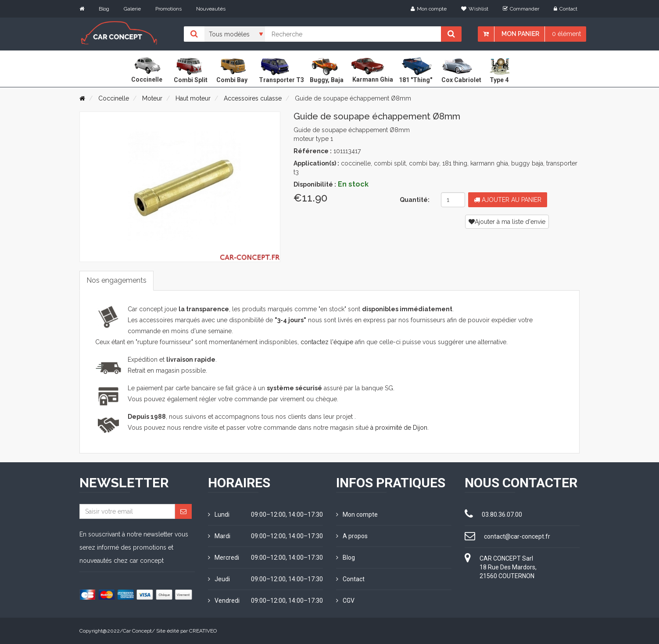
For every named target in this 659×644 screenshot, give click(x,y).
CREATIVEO (203, 631)
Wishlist (475, 9)
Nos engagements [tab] (116, 280)
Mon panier (520, 34)
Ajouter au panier (508, 200)
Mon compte (429, 9)
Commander (521, 9)
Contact (566, 9)
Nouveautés (211, 9)
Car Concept (137, 631)
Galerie (132, 9)
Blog (104, 9)
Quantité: (415, 200)
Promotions (168, 9)
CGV (345, 601)
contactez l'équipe (327, 342)
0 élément (566, 34)
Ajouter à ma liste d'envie (507, 222)
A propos (352, 536)
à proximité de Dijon (399, 428)
